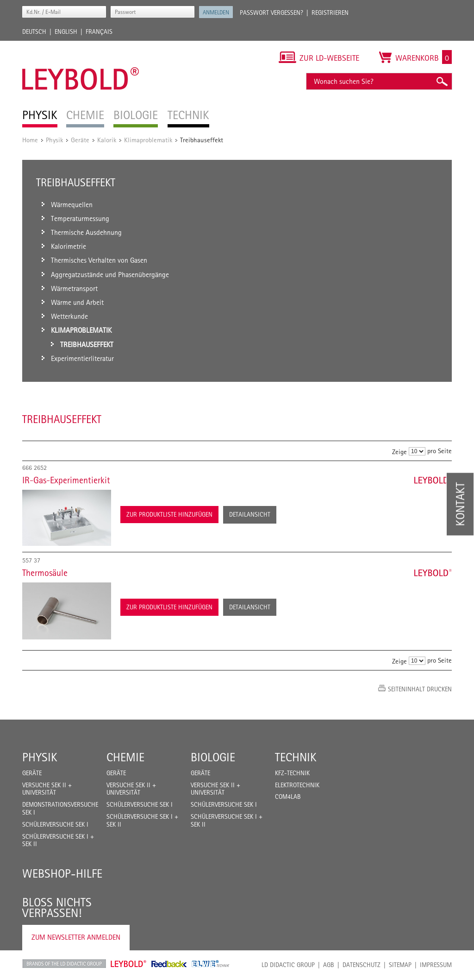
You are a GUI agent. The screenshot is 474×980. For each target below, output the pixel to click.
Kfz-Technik (292, 773)
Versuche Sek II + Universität (47, 789)
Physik (54, 140)
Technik (296, 757)
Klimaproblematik (148, 140)
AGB (329, 965)
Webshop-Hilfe (62, 873)
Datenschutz (362, 965)
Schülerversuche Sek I (55, 824)
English (66, 32)
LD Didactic (64, 964)
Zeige (399, 452)
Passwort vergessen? (271, 13)
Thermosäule (45, 573)
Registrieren (330, 13)
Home (30, 140)
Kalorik (107, 140)
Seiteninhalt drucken (420, 689)
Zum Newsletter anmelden (76, 937)
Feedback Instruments (169, 964)
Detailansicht (250, 514)
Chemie (125, 757)
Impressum (436, 965)
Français (99, 32)
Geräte (80, 140)
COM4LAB (288, 797)
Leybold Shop (129, 964)
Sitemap (400, 965)
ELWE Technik (211, 964)
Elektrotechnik (297, 785)
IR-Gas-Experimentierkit (66, 480)
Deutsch (34, 32)
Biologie (213, 757)
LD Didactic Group (288, 965)
